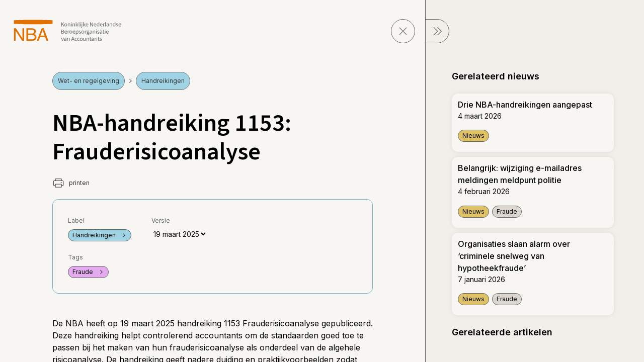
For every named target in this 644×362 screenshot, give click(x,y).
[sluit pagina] (403, 31)
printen (71, 183)
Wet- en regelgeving (89, 81)
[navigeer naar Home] (68, 30)
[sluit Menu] (437, 31)
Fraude (88, 272)
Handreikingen (163, 81)
